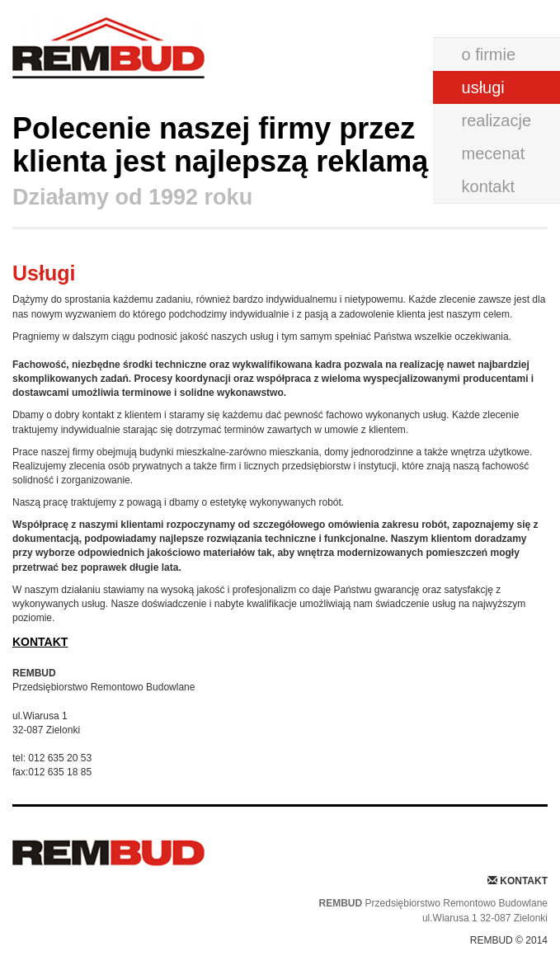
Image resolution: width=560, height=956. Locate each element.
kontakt (488, 186)
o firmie (489, 54)
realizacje (496, 120)
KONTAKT (40, 642)
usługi (483, 87)
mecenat (494, 153)
